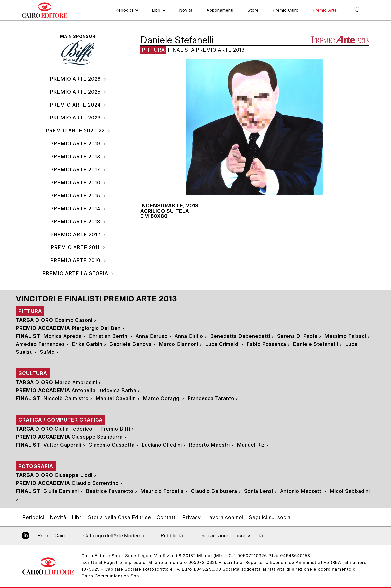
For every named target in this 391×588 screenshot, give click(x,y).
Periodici (33, 517)
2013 (76, 222)
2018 (76, 157)
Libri (77, 517)
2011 (76, 247)
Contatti (167, 517)
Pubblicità (172, 535)
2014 (76, 209)
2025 (76, 92)
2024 (76, 105)
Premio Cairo (52, 535)
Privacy (192, 517)
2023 (76, 118)
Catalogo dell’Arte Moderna (114, 535)
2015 (76, 196)
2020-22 (76, 131)
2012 (76, 235)
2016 (76, 183)
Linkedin (26, 537)
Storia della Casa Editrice (120, 517)
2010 (76, 260)
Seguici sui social (270, 517)
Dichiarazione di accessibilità (231, 535)
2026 (76, 79)
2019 (76, 144)
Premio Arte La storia (76, 273)
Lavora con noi (225, 517)
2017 (76, 170)
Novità (58, 517)
